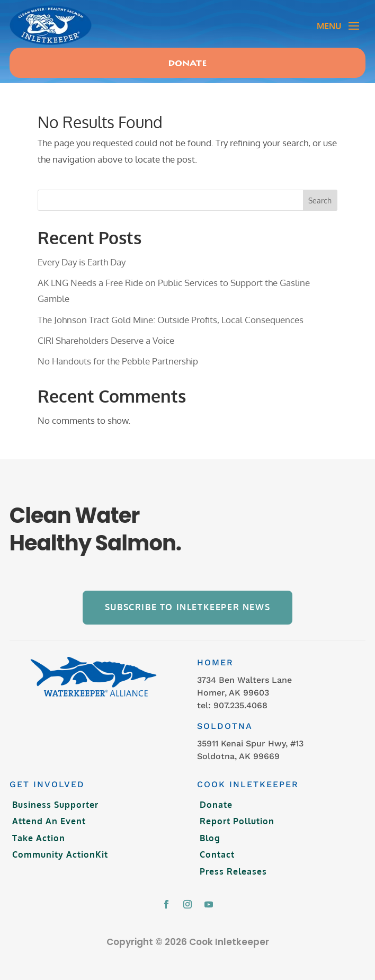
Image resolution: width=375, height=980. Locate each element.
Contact (217, 854)
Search (320, 201)
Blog (210, 838)
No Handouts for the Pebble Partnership (118, 361)
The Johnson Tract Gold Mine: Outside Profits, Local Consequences (171, 320)
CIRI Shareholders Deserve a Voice (106, 340)
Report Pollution (237, 821)
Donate (187, 64)
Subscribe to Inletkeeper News (187, 607)
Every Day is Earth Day (82, 262)
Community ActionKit (60, 854)
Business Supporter (55, 805)
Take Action (39, 838)
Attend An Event (49, 821)
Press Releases (233, 871)
